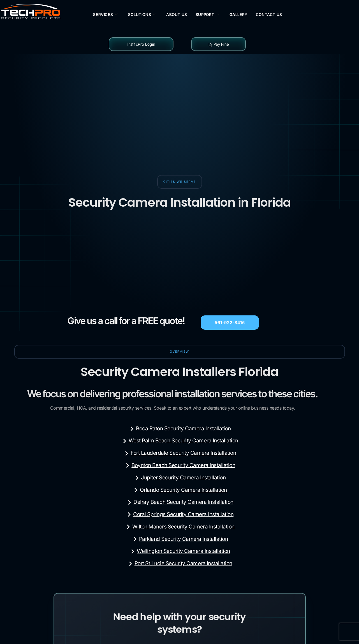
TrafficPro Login (141, 44)
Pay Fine (218, 44)
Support (208, 15)
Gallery (238, 14)
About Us (177, 14)
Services (105, 15)
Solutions (142, 15)
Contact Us (269, 14)
